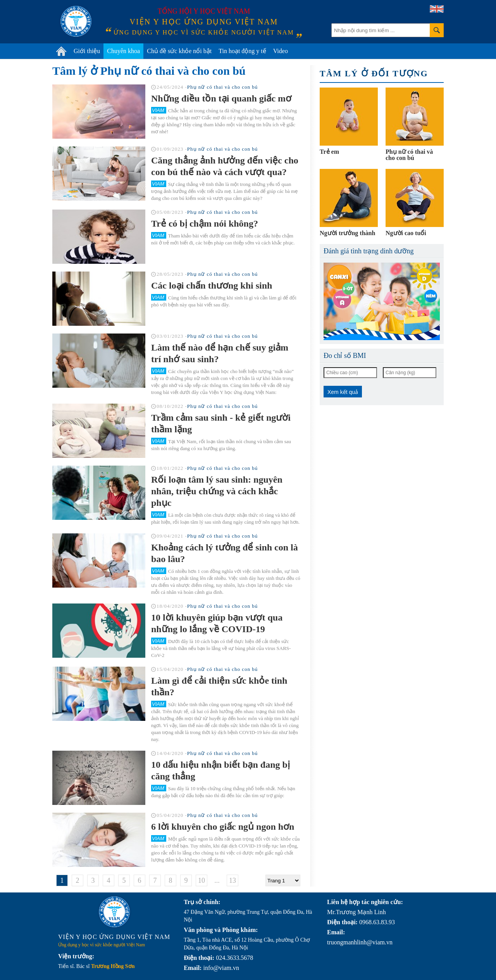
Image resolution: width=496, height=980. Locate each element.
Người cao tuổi (406, 233)
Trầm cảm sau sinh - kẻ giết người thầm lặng (221, 423)
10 (201, 880)
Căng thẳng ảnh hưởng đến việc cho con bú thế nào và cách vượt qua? (225, 166)
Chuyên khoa (123, 51)
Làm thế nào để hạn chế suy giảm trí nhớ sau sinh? (220, 353)
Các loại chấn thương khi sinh (212, 285)
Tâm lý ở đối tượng (374, 73)
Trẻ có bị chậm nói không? (205, 224)
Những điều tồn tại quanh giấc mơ (221, 98)
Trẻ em (329, 152)
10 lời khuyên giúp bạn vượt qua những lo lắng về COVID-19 (217, 623)
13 (232, 880)
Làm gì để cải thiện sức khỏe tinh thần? (219, 686)
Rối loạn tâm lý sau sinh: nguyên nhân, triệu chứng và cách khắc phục (217, 491)
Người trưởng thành (347, 233)
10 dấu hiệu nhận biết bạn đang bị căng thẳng (220, 770)
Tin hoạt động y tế (242, 51)
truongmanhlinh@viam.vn (360, 942)
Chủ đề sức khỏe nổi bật (179, 51)
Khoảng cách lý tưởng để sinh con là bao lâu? (225, 553)
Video (281, 51)
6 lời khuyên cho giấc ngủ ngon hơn (223, 827)
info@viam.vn (221, 968)
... (217, 880)
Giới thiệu (87, 51)
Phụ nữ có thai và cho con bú (223, 87)
